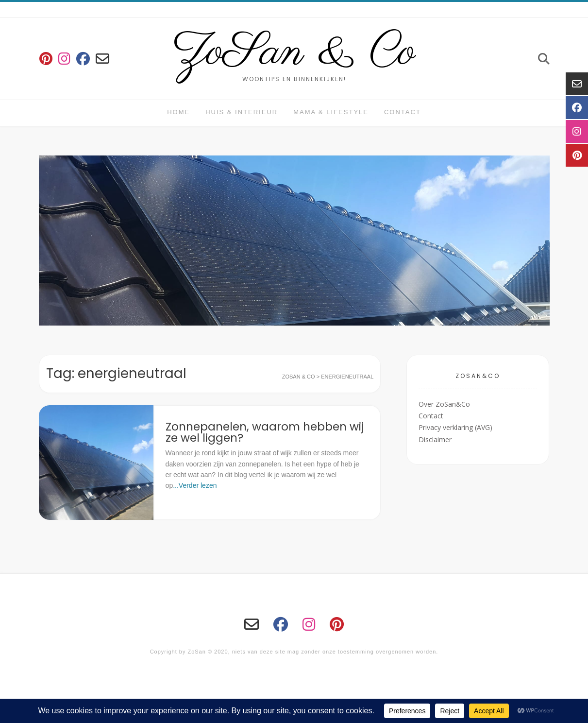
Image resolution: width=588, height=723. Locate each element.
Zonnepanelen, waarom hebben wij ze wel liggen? (265, 432)
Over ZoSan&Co (444, 404)
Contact (403, 112)
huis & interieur (242, 112)
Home (178, 112)
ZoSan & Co (294, 52)
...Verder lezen (195, 485)
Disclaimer (435, 439)
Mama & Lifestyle (331, 112)
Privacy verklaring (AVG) (455, 427)
